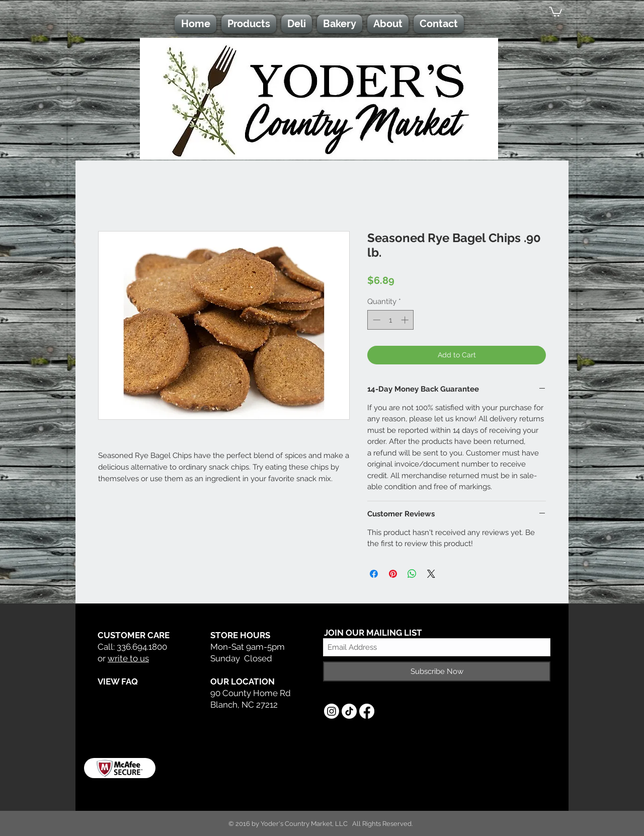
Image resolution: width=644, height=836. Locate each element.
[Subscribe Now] (437, 671)
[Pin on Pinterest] (393, 574)
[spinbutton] (391, 320)
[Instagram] (332, 711)
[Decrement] (376, 320)
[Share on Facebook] (374, 574)
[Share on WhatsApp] (412, 574)
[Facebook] (367, 711)
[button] (555, 11)
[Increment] (406, 320)
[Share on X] (431, 574)
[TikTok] (349, 711)
